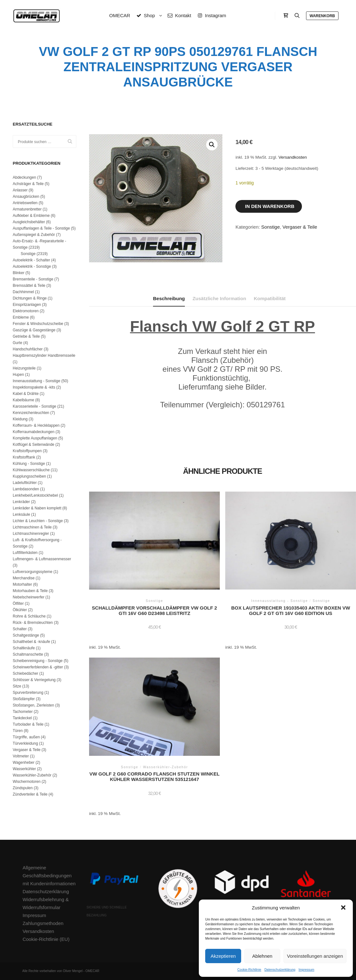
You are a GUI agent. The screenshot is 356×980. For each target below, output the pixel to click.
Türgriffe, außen (26, 737)
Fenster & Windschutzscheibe (38, 324)
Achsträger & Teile (28, 184)
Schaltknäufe (24, 648)
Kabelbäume (23, 400)
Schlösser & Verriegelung (34, 680)
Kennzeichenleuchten (31, 413)
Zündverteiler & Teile (30, 794)
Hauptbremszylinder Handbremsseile (44, 355)
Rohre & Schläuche (29, 616)
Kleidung (20, 419)
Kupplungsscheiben (29, 476)
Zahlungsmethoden (43, 923)
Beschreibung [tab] (169, 298)
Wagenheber (24, 763)
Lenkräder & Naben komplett (37, 508)
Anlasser (20, 190)
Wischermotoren (27, 782)
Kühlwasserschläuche (31, 470)
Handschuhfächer (28, 349)
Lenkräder (21, 502)
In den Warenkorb (270, 206)
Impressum (306, 970)
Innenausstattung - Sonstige (36, 381)
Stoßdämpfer (24, 699)
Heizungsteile (24, 368)
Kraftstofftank (24, 457)
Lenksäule (21, 514)
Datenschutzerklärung (280, 970)
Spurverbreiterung (28, 693)
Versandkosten (293, 157)
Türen (18, 731)
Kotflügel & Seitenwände (34, 445)
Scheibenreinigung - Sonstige (38, 661)
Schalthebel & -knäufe (31, 642)
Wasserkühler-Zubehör (32, 775)
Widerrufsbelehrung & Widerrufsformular (46, 903)
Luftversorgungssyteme (33, 572)
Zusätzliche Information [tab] (219, 298)
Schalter (20, 629)
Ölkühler (20, 610)
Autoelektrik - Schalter (31, 260)
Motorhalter (22, 584)
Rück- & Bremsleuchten (33, 623)
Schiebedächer (25, 673)
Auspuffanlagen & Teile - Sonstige (41, 228)
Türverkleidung (25, 743)
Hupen (18, 375)
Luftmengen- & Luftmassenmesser (42, 559)
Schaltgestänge (26, 635)
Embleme (21, 317)
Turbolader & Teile (28, 724)
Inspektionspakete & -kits (34, 387)
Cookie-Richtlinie (249, 970)
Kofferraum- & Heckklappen (36, 425)
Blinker (19, 273)
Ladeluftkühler (25, 483)
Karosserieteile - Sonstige (35, 406)
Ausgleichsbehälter (29, 222)
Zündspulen (23, 788)
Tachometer (23, 712)
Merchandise (24, 578)
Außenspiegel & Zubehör (34, 235)
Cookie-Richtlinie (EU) (46, 939)
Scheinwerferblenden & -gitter (38, 667)
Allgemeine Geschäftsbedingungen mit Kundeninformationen (49, 876)
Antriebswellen (25, 203)
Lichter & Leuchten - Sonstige (38, 521)
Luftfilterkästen (25, 553)
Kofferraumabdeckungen (34, 432)
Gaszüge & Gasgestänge (34, 330)
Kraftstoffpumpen (27, 451)
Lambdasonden (26, 489)
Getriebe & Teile (26, 336)
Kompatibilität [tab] (270, 298)
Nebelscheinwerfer (28, 597)
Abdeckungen (24, 177)
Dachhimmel (23, 292)
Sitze (17, 686)
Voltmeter (21, 756)
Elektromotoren (26, 311)
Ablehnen (262, 956)
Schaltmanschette (28, 654)
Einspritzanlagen (27, 305)
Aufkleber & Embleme (31, 216)
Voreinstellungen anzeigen (315, 956)
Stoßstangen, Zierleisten (33, 705)
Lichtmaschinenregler (31, 534)
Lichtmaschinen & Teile (32, 527)
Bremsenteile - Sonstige (33, 279)
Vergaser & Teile (300, 227)
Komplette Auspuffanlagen (35, 438)
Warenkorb (322, 16)
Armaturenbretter (27, 209)
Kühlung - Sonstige (29, 464)
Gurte (17, 343)
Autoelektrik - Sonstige (32, 266)
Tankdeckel (22, 718)
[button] (343, 908)
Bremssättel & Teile (29, 286)
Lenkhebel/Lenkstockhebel (35, 495)
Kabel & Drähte (26, 394)
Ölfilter (18, 604)
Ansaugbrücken (26, 197)
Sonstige (270, 227)
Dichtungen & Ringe (30, 298)
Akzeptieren (223, 956)
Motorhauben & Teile (30, 591)
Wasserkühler (24, 769)
